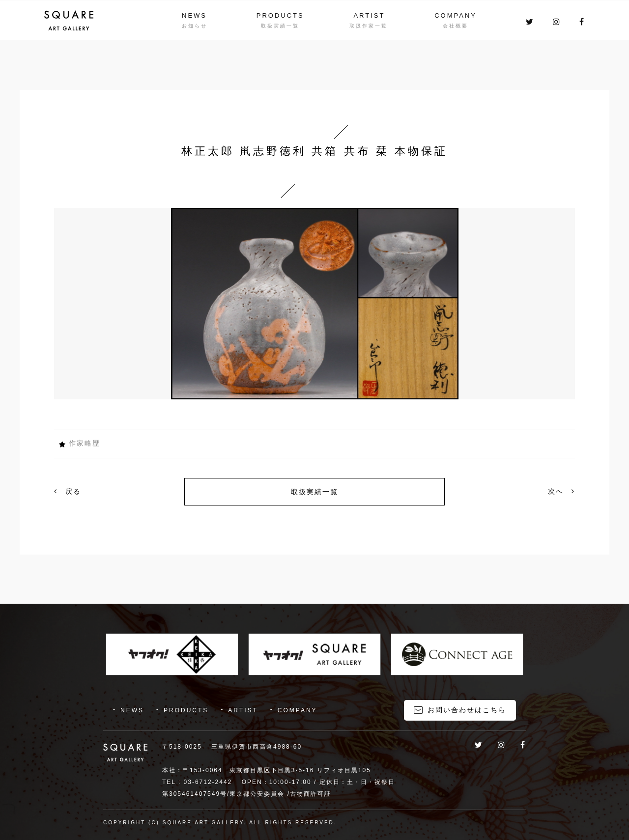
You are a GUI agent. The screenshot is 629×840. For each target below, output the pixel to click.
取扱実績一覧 (314, 492)
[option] (314, 304)
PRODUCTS (280, 15)
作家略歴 (85, 443)
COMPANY (456, 15)
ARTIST (369, 15)
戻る (68, 491)
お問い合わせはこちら (467, 710)
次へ (561, 491)
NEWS (194, 15)
